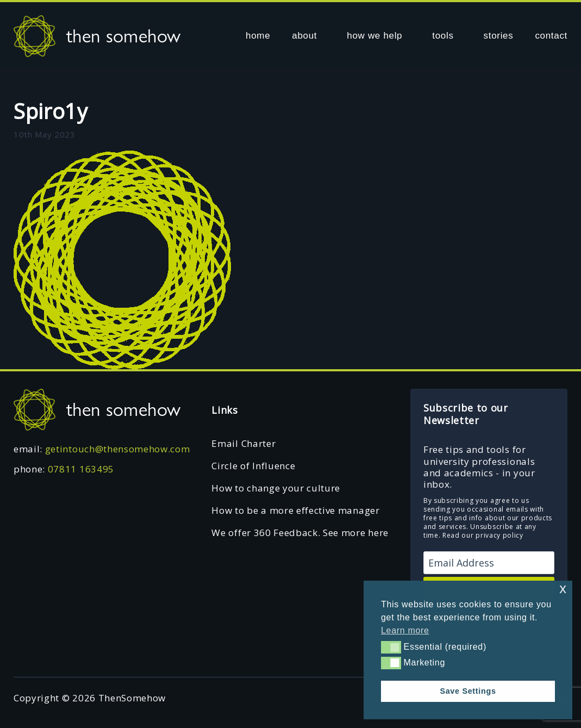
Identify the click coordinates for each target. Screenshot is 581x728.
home (258, 36)
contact (551, 36)
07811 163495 (81, 469)
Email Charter (243, 443)
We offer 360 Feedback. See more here (300, 533)
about (304, 36)
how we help (374, 36)
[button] (391, 647)
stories (499, 36)
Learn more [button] (405, 630)
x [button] (563, 589)
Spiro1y (51, 111)
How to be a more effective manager (295, 510)
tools (443, 36)
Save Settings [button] (468, 691)
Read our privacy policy (483, 535)
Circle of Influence (253, 466)
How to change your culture (276, 488)
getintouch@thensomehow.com (118, 449)
